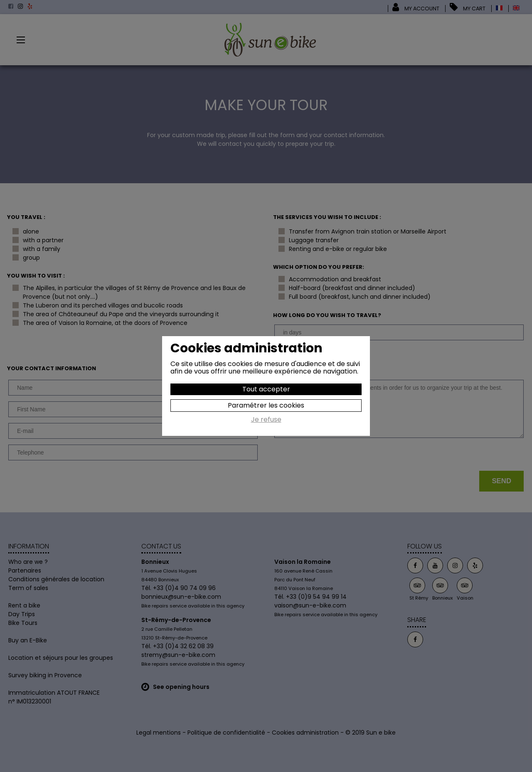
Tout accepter (266, 389)
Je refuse (266, 420)
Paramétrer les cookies (266, 405)
